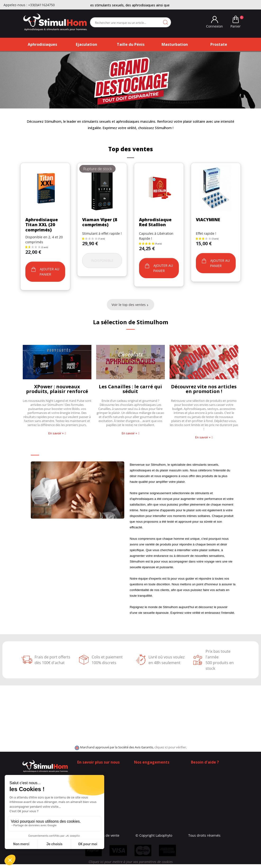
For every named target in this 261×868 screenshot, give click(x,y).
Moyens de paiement (151, 784)
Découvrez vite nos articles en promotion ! (204, 389)
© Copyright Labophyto (160, 835)
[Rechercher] (130, 22)
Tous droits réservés (211, 835)
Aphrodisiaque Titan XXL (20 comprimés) (42, 225)
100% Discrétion (147, 774)
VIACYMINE (208, 220)
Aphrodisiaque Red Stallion (155, 222)
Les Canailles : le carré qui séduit (130, 389)
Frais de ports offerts (151, 779)
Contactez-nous (90, 774)
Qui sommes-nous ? (93, 769)
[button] (57, 433)
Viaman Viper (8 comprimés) (100, 222)
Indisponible (102, 260)
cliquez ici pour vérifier (170, 747)
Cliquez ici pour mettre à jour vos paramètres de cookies (131, 866)
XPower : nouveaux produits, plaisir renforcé (57, 389)
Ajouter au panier (45, 272)
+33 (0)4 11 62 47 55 (210, 779)
